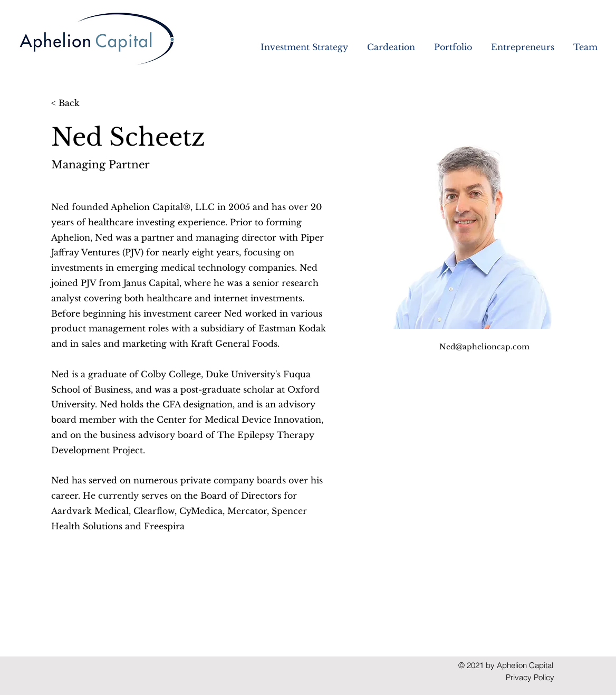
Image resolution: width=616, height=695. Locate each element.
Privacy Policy (530, 677)
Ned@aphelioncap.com (484, 347)
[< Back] (72, 103)
